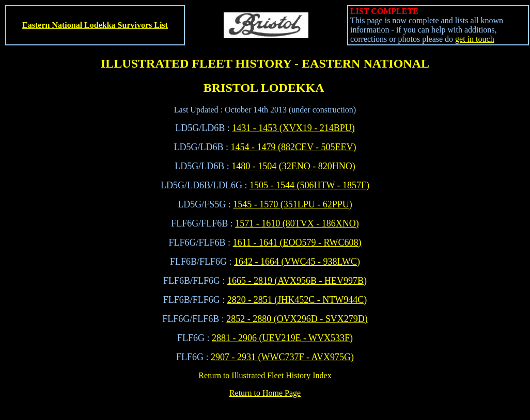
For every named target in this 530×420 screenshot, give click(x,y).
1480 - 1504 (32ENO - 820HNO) (293, 166)
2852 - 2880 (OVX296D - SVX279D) (297, 319)
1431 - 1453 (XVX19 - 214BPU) (293, 128)
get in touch (475, 39)
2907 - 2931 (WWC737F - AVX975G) (282, 357)
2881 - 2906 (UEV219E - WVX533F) (282, 338)
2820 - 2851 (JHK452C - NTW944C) (297, 300)
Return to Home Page (265, 393)
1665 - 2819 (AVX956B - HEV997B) (297, 281)
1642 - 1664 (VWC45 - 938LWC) (297, 262)
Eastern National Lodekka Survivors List (95, 25)
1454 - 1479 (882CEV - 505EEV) (293, 147)
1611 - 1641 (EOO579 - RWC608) (297, 243)
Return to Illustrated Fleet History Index (265, 375)
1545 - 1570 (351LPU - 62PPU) (293, 204)
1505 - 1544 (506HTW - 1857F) (309, 185)
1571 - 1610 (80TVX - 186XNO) (297, 223)
